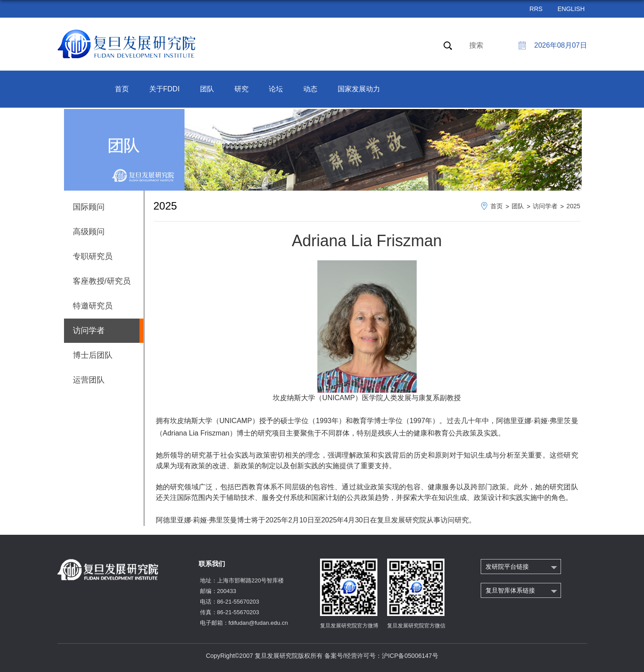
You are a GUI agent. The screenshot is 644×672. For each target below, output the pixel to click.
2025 (573, 206)
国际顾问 (89, 207)
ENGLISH (571, 9)
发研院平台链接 (507, 567)
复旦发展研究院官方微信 (416, 626)
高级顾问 (89, 232)
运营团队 (89, 380)
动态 (310, 89)
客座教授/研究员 (102, 281)
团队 (207, 89)
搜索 (476, 45)
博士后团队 (93, 355)
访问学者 (545, 206)
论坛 (276, 89)
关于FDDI (164, 89)
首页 (122, 89)
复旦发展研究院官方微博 (349, 626)
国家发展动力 (359, 89)
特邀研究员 (93, 306)
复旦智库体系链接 (510, 590)
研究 (241, 89)
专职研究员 (93, 256)
